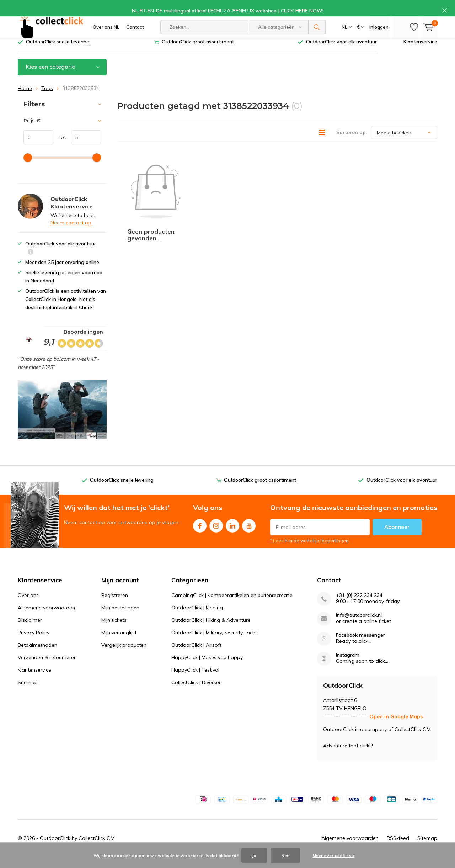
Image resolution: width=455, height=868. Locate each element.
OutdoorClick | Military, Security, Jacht (214, 643)
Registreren (115, 606)
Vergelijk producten (124, 656)
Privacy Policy (34, 643)
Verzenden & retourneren (47, 668)
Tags (47, 99)
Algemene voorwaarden (46, 618)
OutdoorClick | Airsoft (196, 656)
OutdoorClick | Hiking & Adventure (211, 631)
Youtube (249, 535)
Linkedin (232, 535)
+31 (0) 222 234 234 (359, 606)
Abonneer (397, 538)
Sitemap (28, 693)
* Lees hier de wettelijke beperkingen (309, 551)
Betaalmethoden (38, 656)
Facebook (200, 535)
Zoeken (317, 32)
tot (60, 148)
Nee (285, 855)
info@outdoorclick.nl (359, 626)
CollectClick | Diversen (197, 693)
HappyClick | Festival (195, 681)
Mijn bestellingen (120, 618)
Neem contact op (71, 233)
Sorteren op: (352, 143)
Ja (254, 855)
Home (25, 99)
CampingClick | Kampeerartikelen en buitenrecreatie (232, 606)
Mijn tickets (114, 631)
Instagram (216, 535)
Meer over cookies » (333, 855)
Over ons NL (106, 32)
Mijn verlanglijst (119, 643)
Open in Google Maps (396, 727)
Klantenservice (420, 52)
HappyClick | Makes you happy (207, 668)
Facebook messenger (360, 646)
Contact (135, 32)
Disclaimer (30, 631)
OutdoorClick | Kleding (197, 618)
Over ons (28, 606)
